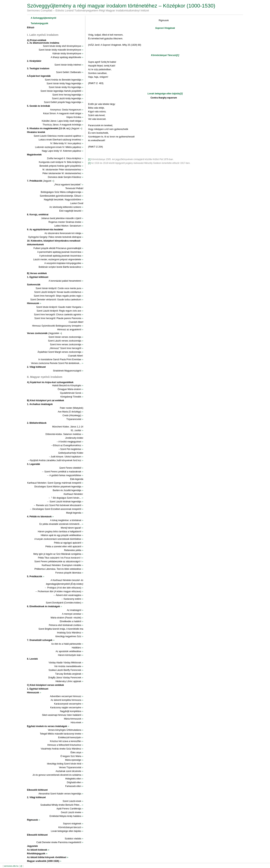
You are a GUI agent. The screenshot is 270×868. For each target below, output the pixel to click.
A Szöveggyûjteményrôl (43, 18)
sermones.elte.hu (11, 866)
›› (82, 46)
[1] (178, 55)
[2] (181, 94)
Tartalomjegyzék (39, 23)
